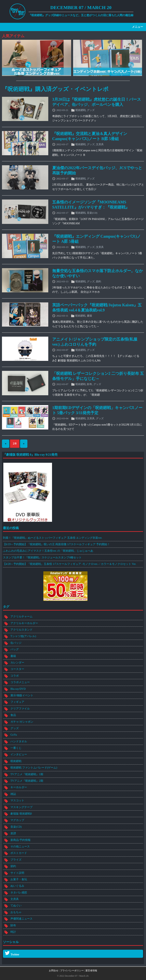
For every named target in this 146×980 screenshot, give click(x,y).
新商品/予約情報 (20, 840)
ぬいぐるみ (17, 886)
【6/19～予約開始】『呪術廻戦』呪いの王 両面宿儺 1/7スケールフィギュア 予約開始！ (56, 544)
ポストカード (19, 853)
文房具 (100, 144)
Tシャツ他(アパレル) (23, 636)
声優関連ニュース (21, 919)
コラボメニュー (20, 682)
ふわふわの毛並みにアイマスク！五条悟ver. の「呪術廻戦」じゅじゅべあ (48, 551)
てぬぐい (16, 906)
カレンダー (17, 663)
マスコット (17, 800)
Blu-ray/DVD (18, 689)
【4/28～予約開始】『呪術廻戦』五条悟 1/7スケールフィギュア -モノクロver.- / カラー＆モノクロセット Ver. (70, 564)
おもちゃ (16, 912)
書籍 (89, 315)
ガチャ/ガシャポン (22, 722)
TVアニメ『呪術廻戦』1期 (27, 774)
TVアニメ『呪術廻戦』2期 (27, 781)
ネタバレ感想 (19, 893)
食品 (13, 715)
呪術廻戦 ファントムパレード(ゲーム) (34, 768)
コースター (17, 669)
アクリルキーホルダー (24, 623)
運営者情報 (91, 971)
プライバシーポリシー (72, 971)
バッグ (15, 649)
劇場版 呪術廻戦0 (21, 814)
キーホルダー (19, 787)
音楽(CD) (92, 213)
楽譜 (13, 833)
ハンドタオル (19, 741)
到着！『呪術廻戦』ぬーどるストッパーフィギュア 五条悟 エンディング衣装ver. (53, 538)
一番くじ (16, 748)
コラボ (15, 676)
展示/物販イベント (22, 695)
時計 (13, 932)
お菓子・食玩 (19, 879)
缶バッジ (16, 643)
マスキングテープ (21, 807)
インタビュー (19, 754)
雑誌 (13, 794)
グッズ (91, 110)
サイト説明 (17, 873)
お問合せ (54, 971)
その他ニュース (20, 847)
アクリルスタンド (21, 630)
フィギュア (17, 702)
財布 (89, 384)
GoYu (14, 735)
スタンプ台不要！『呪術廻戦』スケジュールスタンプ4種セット (42, 557)
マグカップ (17, 820)
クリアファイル (20, 709)
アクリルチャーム (21, 617)
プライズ (16, 860)
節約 (99, 281)
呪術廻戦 (81, 110)
